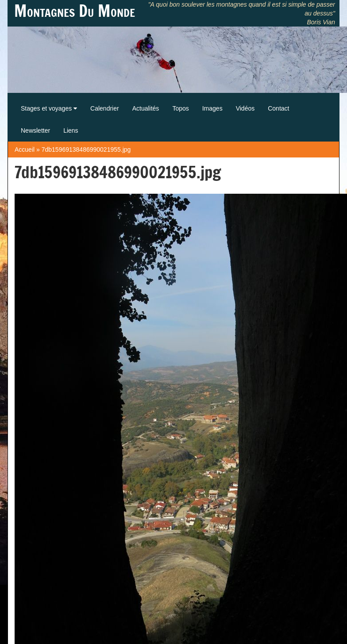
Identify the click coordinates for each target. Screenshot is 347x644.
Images (212, 108)
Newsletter (35, 130)
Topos (180, 108)
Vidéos (245, 108)
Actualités (146, 108)
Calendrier (105, 108)
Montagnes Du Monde (75, 11)
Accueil (25, 149)
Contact (278, 108)
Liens (71, 130)
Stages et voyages (49, 108)
